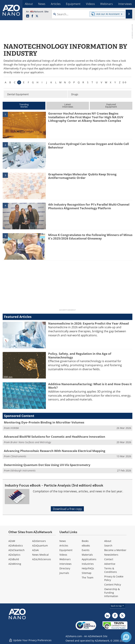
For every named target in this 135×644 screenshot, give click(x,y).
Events (86, 550)
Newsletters (111, 555)
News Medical (40, 555)
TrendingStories (24, 106)
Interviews (65, 564)
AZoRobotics (16, 546)
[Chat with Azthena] (126, 637)
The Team (88, 577)
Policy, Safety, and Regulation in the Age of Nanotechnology (80, 355)
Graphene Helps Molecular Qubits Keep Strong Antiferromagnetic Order (82, 176)
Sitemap (87, 573)
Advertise (110, 564)
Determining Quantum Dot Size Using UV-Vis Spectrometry (47, 465)
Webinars (65, 559)
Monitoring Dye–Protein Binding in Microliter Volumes (44, 422)
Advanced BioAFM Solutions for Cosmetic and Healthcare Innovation (54, 437)
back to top (118, 606)
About (108, 541)
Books (85, 541)
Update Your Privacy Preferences (30, 640)
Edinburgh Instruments (23, 470)
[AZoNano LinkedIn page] (28, 16)
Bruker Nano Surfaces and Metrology (31, 442)
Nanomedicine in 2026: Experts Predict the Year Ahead (89, 323)
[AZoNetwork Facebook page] (32, 16)
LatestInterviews (68, 106)
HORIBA (15, 428)
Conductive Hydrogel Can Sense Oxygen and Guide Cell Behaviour (89, 146)
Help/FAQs (88, 568)
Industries (88, 564)
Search (108, 546)
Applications (89, 559)
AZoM (12, 541)
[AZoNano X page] (37, 16)
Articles (64, 546)
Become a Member (115, 550)
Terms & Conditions (111, 570)
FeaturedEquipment (111, 106)
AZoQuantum (40, 546)
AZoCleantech (17, 550)
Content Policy (113, 585)
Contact (109, 559)
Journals (64, 573)
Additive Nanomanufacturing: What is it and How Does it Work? (90, 386)
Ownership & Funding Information (112, 593)
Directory (65, 568)
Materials (87, 555)
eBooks (86, 546)
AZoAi (36, 550)
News (63, 541)
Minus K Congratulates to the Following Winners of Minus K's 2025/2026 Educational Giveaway (90, 237)
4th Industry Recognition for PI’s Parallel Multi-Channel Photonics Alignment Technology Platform (89, 206)
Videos (63, 555)
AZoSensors (39, 541)
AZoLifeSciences (42, 559)
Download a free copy (67, 509)
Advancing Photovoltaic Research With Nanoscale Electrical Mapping (55, 451)
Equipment (66, 550)
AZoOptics (14, 555)
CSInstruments (18, 456)
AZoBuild (14, 559)
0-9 (124, 82)
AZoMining (15, 564)
